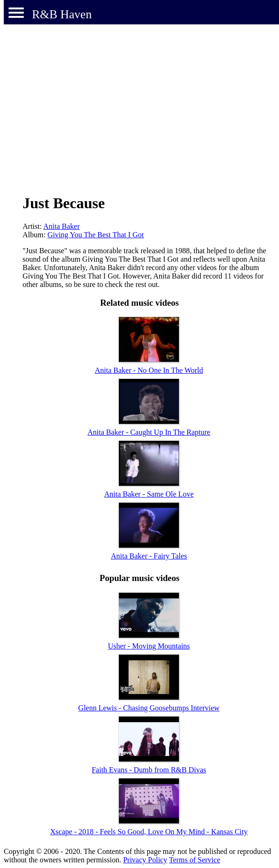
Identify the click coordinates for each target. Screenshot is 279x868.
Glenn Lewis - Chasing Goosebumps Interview (149, 708)
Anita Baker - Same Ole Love (149, 494)
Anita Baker (62, 226)
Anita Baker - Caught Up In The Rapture (149, 432)
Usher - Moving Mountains (149, 646)
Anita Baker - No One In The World (149, 370)
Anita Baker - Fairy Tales (149, 556)
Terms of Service (195, 860)
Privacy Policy (145, 860)
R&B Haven (62, 14)
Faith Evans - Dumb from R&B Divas (149, 770)
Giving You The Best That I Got (96, 235)
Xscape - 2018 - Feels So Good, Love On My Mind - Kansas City (149, 832)
